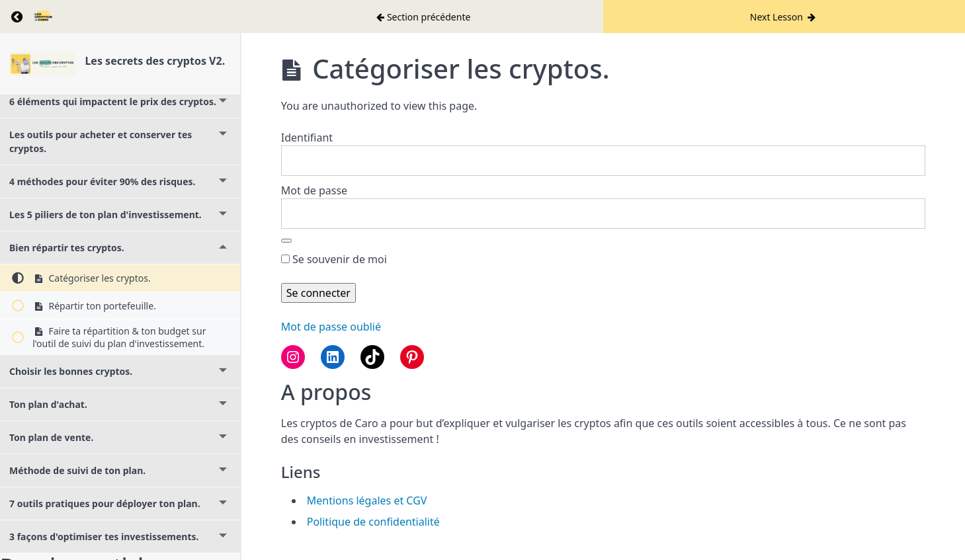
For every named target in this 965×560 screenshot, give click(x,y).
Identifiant (307, 138)
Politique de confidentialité (373, 522)
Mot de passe (314, 190)
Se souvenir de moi (334, 259)
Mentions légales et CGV (367, 500)
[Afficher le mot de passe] (286, 241)
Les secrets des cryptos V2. (155, 61)
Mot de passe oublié (331, 327)
